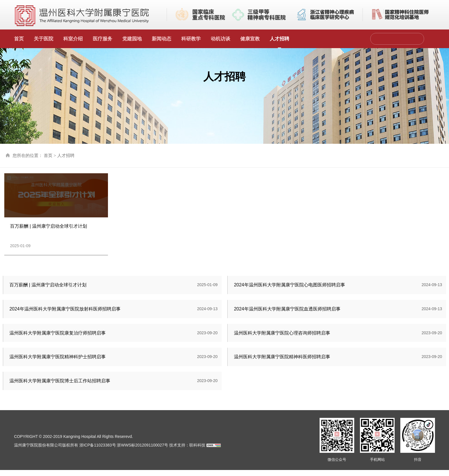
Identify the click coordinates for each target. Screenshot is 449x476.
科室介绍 (73, 39)
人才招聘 (279, 39)
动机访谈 (220, 39)
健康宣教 (250, 39)
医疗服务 (103, 39)
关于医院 (44, 39)
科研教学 (191, 39)
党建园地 (132, 39)
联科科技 (197, 451)
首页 (19, 39)
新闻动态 (162, 39)
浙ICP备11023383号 (98, 451)
